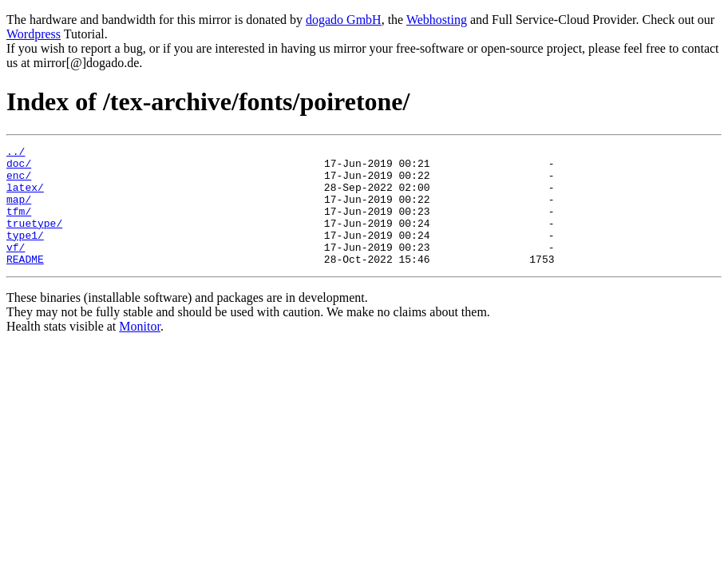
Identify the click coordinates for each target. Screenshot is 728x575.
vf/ (16, 268)
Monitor (140, 350)
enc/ (19, 182)
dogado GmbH (344, 20)
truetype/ (34, 240)
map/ (19, 211)
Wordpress (34, 34)
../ (16, 153)
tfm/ (19, 225)
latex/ (25, 196)
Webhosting (437, 20)
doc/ (19, 168)
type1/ (25, 254)
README (25, 283)
